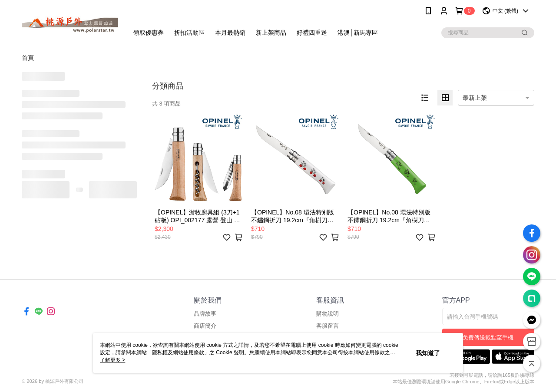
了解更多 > (113, 360)
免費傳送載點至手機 (488, 338)
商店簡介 (205, 326)
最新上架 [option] (475, 98)
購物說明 (328, 314)
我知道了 (428, 353)
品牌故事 (205, 314)
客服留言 (328, 326)
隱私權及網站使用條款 (178, 352)
